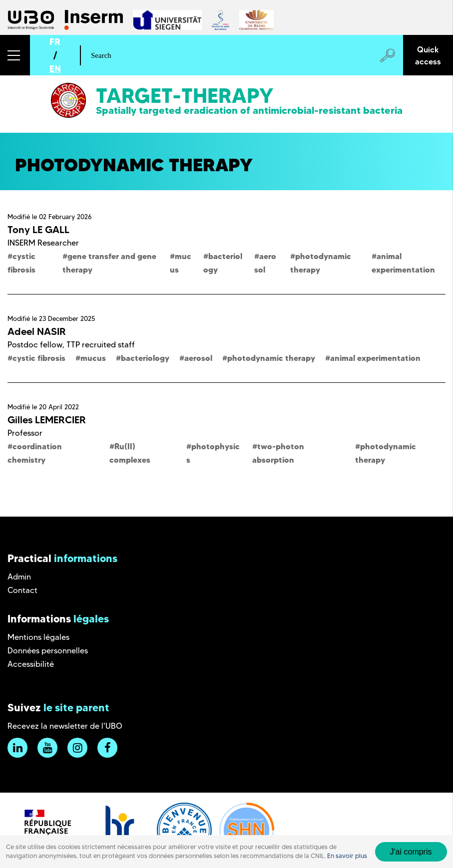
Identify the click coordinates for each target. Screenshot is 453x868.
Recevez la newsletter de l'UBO (65, 726)
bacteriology (145, 358)
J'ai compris (411, 852)
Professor (25, 433)
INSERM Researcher (43, 243)
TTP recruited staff (101, 345)
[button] (15, 55)
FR (55, 42)
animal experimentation (375, 358)
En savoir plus (347, 856)
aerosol (198, 358)
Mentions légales (38, 637)
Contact (22, 590)
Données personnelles (48, 651)
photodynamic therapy (271, 358)
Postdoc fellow (35, 345)
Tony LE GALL (38, 230)
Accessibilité (31, 664)
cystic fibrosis (39, 358)
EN (55, 69)
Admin (19, 577)
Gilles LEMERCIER (47, 420)
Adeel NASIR (37, 331)
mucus (93, 358)
